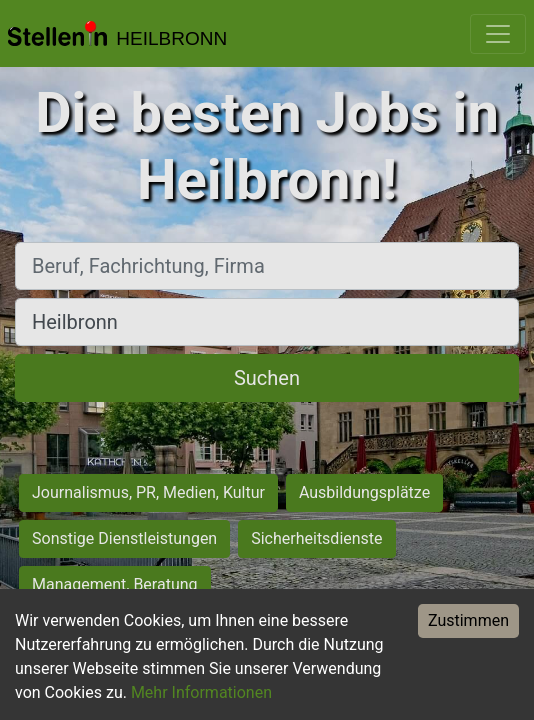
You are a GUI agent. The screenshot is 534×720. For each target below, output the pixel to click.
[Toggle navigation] (498, 34)
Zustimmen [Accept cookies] (468, 620)
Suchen (267, 378)
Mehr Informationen (201, 692)
